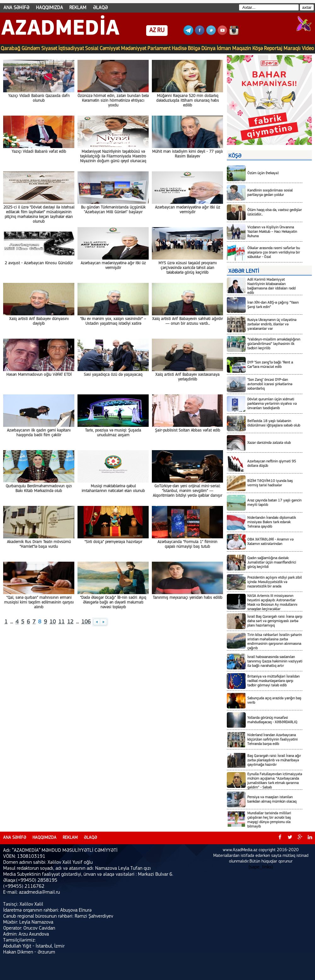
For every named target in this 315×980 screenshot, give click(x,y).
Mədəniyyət (134, 49)
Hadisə (179, 49)
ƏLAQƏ (100, 8)
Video (308, 49)
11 (61, 622)
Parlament (159, 49)
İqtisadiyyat (71, 49)
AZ (153, 31)
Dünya (208, 49)
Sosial (92, 49)
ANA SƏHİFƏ (16, 8)
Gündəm (31, 49)
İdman (224, 49)
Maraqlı (292, 49)
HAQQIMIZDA (49, 8)
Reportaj (273, 49)
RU (161, 31)
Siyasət (49, 49)
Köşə (258, 49)
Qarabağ (10, 49)
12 (70, 622)
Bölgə (194, 49)
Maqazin (242, 49)
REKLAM (78, 8)
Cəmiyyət (110, 49)
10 (53, 622)
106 (86, 622)
